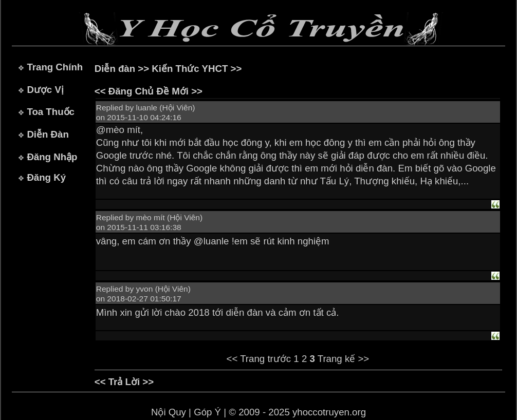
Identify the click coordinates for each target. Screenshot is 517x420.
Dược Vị (45, 90)
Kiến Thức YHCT (190, 69)
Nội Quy (169, 412)
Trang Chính (55, 67)
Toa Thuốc (51, 112)
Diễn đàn (115, 69)
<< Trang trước (259, 359)
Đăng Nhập (52, 157)
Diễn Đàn (48, 134)
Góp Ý (207, 412)
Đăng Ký (46, 177)
